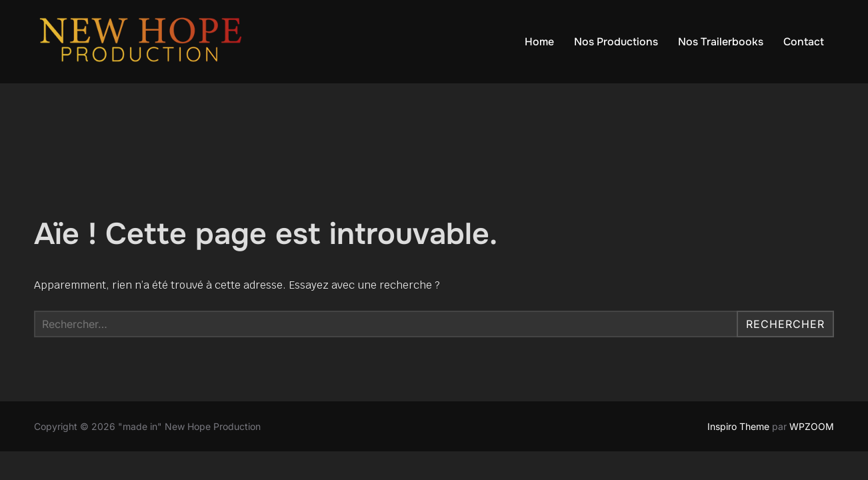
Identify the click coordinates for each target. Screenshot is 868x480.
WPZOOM (812, 426)
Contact (804, 42)
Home (539, 42)
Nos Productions (616, 42)
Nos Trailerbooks (721, 42)
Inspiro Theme (738, 426)
